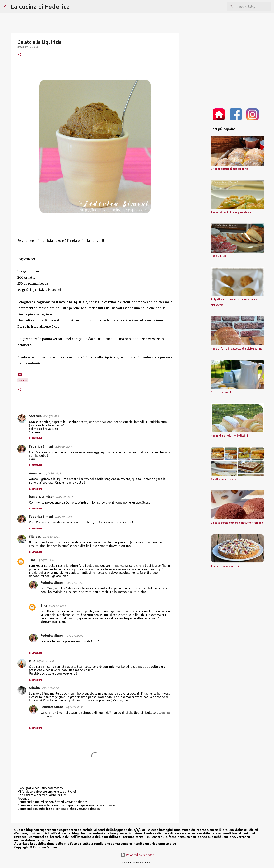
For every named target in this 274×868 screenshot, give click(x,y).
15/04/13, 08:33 (74, 636)
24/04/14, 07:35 (74, 707)
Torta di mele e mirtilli (225, 566)
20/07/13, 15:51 (45, 661)
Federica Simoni (41, 446)
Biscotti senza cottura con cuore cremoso (237, 523)
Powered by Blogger (137, 855)
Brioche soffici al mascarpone (229, 169)
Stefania (35, 416)
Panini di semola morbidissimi (229, 436)
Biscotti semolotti (222, 392)
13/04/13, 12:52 (74, 583)
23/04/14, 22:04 (51, 688)
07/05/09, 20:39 (64, 497)
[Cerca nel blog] (251, 7)
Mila (32, 661)
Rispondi (35, 438)
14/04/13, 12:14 (57, 606)
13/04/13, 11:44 (46, 560)
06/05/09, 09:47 (63, 447)
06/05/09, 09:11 (52, 416)
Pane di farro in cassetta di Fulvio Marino (237, 349)
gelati (23, 380)
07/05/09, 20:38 (52, 473)
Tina (32, 560)
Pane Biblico (218, 256)
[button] (20, 55)
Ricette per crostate (223, 479)
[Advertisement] (198, 166)
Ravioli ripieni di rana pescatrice (231, 212)
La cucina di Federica (40, 7)
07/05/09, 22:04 (63, 517)
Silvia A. (35, 537)
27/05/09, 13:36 (51, 537)
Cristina (35, 688)
